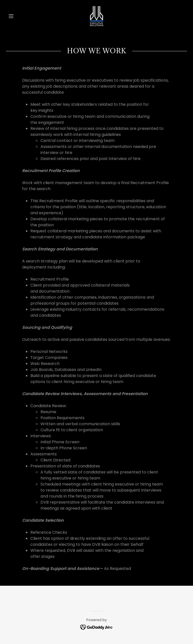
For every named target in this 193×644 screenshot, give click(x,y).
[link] (96, 16)
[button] (20, 16)
